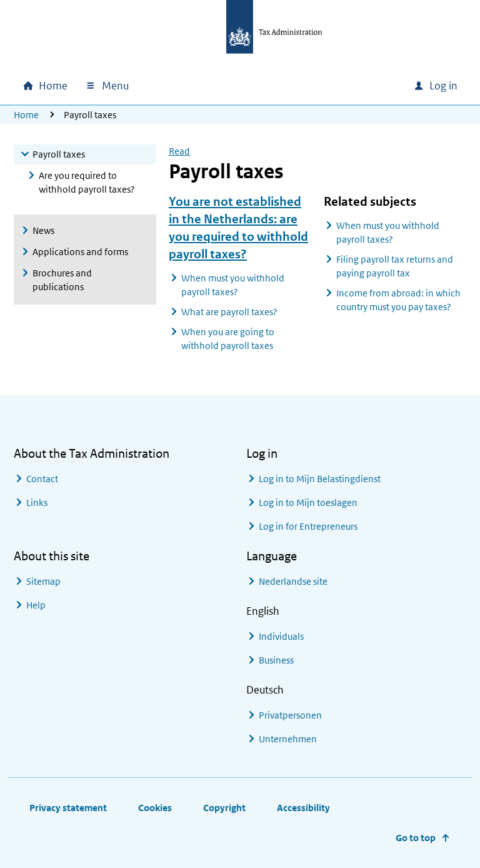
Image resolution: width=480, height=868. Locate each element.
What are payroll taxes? (229, 312)
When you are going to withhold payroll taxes (228, 339)
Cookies (155, 808)
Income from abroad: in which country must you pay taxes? (398, 300)
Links (37, 502)
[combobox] (319, 86)
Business (276, 660)
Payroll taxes (59, 154)
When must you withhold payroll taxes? (233, 285)
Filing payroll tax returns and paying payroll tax (395, 266)
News (43, 230)
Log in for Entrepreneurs (308, 526)
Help (36, 605)
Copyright (224, 808)
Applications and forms (80, 252)
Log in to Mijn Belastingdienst (320, 479)
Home (26, 115)
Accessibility (303, 808)
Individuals (281, 636)
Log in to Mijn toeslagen (308, 502)
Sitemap (43, 581)
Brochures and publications (62, 280)
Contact (42, 479)
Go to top (416, 838)
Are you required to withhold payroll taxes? (87, 182)
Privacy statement (68, 808)
